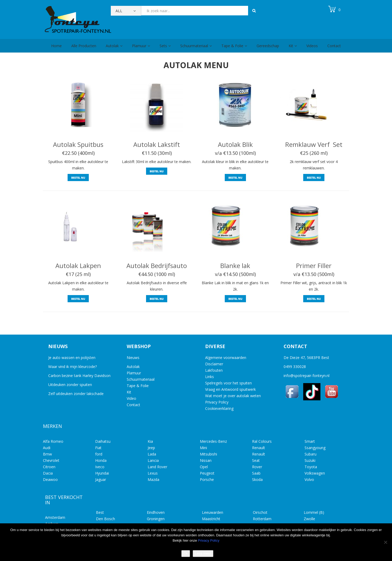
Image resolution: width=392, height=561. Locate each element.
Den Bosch (105, 519)
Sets (163, 46)
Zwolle (309, 519)
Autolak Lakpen (78, 266)
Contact (334, 46)
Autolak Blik (235, 144)
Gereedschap (268, 46)
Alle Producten (84, 46)
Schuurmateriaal (194, 46)
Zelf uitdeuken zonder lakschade (76, 394)
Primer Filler (314, 266)
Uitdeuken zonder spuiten (70, 385)
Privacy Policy (217, 402)
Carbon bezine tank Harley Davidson (79, 376)
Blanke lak (235, 266)
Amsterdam (55, 517)
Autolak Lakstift (157, 144)
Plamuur (139, 46)
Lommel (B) (314, 512)
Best (100, 512)
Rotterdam (262, 519)
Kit (291, 46)
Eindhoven (156, 512)
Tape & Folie (232, 46)
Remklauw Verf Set (314, 144)
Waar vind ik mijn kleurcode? (72, 367)
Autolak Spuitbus (78, 144)
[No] (385, 542)
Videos (312, 46)
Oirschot (260, 512)
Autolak (112, 46)
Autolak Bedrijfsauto (157, 266)
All (119, 11)
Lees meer (203, 553)
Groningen (156, 519)
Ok (186, 553)
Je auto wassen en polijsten (72, 358)
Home (56, 46)
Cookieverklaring (219, 408)
